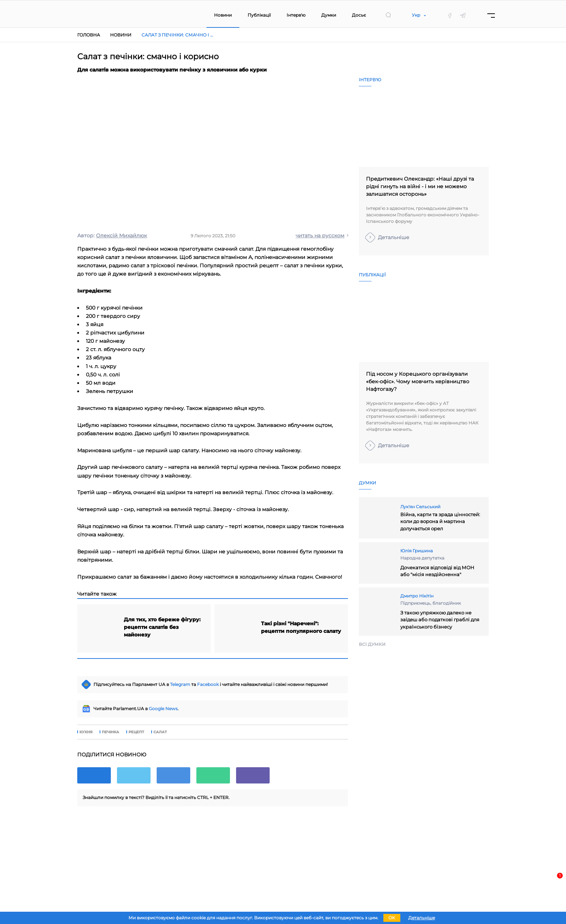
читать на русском (320, 236)
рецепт (136, 732)
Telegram (180, 684)
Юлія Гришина (417, 551)
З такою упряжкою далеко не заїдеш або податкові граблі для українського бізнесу (440, 620)
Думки (329, 15)
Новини (223, 15)
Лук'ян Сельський (420, 507)
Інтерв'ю (296, 15)
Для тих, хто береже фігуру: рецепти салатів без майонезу (162, 627)
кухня (86, 732)
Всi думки (372, 644)
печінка (110, 732)
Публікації (259, 15)
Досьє (359, 15)
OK (392, 918)
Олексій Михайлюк (121, 236)
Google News (163, 709)
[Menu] (491, 15)
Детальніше (394, 237)
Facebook (208, 684)
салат (160, 732)
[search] (388, 15)
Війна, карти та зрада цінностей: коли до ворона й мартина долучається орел (440, 521)
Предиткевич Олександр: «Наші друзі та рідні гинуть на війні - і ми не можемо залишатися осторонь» (420, 186)
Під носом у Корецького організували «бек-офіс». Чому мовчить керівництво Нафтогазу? (418, 381)
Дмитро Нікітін (417, 596)
